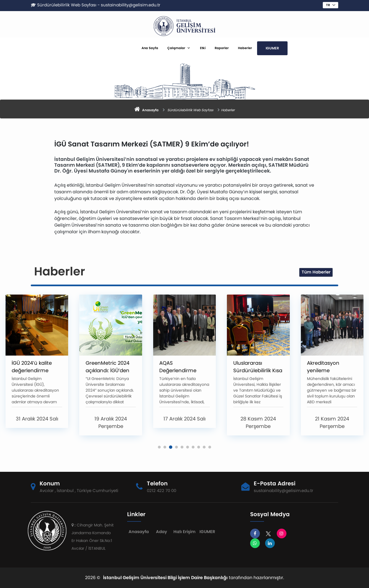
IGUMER (272, 48)
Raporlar (222, 48)
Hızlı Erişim (184, 532)
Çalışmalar (176, 48)
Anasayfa (139, 532)
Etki (203, 48)
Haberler (245, 48)
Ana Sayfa (150, 48)
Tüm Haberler (316, 272)
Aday (162, 532)
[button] (159, 447)
